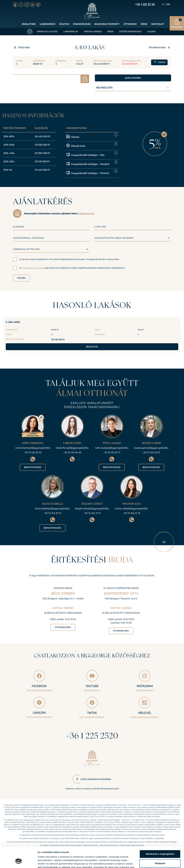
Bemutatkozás (33, 467)
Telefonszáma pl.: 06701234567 (28, 238)
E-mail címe (100, 227)
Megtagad (160, 847)
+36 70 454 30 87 (151, 452)
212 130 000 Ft (42, 161)
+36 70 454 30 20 (33, 452)
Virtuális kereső (93, 31)
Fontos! (159, 62)
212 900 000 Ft (42, 153)
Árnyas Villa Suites (47, 31)
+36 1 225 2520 (92, 735)
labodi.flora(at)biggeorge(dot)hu (72, 448)
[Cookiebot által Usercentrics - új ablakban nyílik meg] (19, 862)
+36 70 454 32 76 (132, 513)
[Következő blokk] (164, 542)
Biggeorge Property (107, 24)
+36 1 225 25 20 (145, 4)
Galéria (151, 31)
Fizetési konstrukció (130, 31)
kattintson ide (86, 213)
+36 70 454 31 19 (92, 513)
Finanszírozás (82, 24)
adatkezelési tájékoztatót (33, 268)
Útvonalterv (63, 627)
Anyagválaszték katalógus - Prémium (90, 173)
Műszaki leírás (78, 146)
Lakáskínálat (71, 31)
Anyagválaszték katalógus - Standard (90, 164)
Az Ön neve (19, 227)
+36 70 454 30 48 (72, 452)
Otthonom (130, 24)
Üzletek (64, 24)
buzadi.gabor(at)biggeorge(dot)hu (151, 448)
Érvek (110, 31)
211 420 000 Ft (42, 170)
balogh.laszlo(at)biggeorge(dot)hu (92, 508)
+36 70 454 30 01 (52, 513)
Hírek (144, 24)
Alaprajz (75, 137)
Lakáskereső (48, 24)
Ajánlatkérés (133, 78)
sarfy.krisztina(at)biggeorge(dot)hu (33, 448)
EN (168, 4)
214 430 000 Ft (42, 136)
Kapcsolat (158, 24)
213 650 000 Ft (42, 145)
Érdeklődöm (177, 23)
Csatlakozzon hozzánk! (96, 779)
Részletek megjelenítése (50, 862)
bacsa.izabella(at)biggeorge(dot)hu (52, 508)
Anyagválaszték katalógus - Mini (88, 155)
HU (163, 4)
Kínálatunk (29, 24)
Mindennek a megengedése (160, 838)
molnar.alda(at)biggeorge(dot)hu (132, 508)
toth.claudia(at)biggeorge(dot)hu (112, 448)
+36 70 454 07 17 (112, 452)
